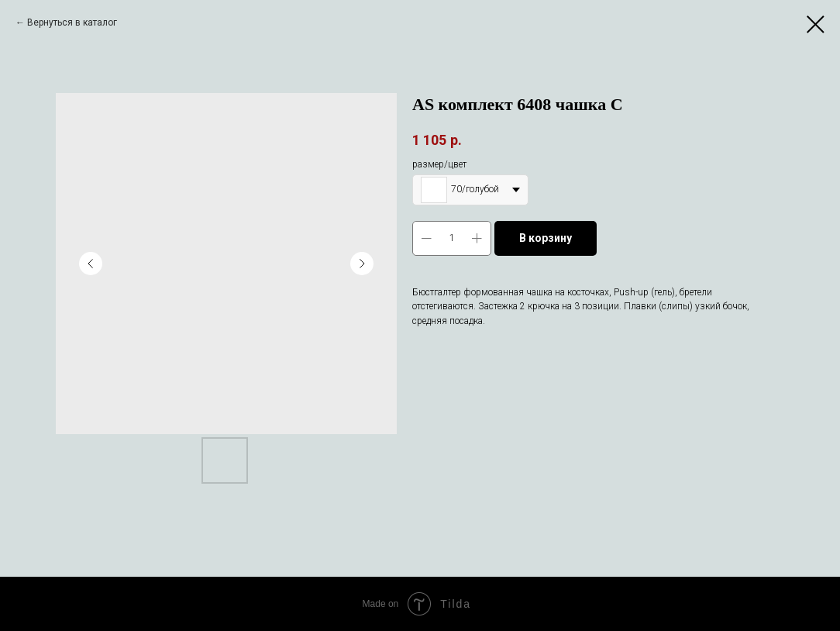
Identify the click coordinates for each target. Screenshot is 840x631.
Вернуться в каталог (72, 22)
